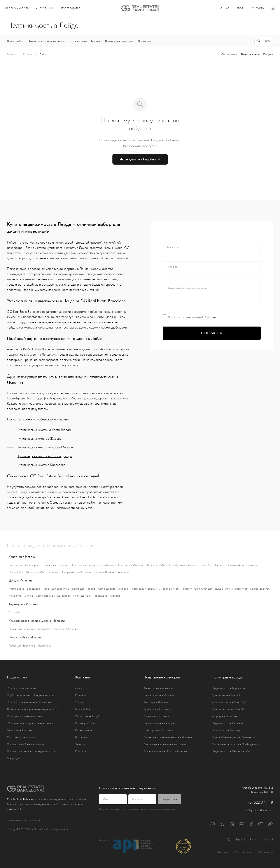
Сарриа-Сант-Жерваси (76, 572)
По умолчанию (250, 54)
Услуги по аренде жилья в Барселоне (29, 702)
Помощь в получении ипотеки (25, 716)
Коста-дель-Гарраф (84, 565)
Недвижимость (17, 8)
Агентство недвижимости (158, 688)
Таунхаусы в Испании (156, 716)
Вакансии (81, 737)
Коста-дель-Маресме (131, 565)
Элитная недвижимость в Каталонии (165, 744)
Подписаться (169, 799)
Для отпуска (145, 41)
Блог (240, 8)
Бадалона (54, 572)
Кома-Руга (206, 565)
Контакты (257, 8)
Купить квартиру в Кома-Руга (229, 702)
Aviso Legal (223, 852)
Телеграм (81, 744)
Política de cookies (244, 852)
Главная (12, 54)
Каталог (28, 54)
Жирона (123, 589)
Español (240, 839)
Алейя (229, 589)
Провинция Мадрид (66, 629)
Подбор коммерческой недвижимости (30, 695)
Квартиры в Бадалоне (225, 716)
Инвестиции (45, 8)
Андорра (123, 572)
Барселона (15, 565)
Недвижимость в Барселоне (228, 688)
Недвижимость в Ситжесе (227, 723)
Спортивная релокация (21, 737)
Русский (268, 839)
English (254, 839)
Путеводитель (72, 8)
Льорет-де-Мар (157, 565)
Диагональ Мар (36, 572)
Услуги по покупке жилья (22, 688)
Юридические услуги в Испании (24, 820)
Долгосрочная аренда (119, 41)
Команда (80, 695)
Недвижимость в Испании (159, 695)
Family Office (83, 709)
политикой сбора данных (205, 317)
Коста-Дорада (107, 565)
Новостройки (15, 41)
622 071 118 (261, 802)
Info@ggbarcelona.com (258, 810)
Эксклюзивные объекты (85, 41)
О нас (225, 8)
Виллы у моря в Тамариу (226, 730)
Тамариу (186, 589)
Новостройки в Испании (158, 730)
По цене (268, 54)
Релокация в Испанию (20, 730)
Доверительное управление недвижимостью (34, 709)
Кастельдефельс (260, 589)
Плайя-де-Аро (235, 565)
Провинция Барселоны (56, 565)
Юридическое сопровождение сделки (30, 723)
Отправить (212, 333)
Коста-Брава (32, 565)
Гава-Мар (241, 589)
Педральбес (16, 572)
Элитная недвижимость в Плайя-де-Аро (235, 744)
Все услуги (13, 758)
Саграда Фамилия (104, 572)
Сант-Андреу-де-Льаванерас (53, 596)
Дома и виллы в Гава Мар (227, 695)
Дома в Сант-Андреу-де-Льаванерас (234, 737)
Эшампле (252, 565)
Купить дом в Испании (157, 709)
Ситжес (220, 565)
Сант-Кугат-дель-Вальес (183, 565)
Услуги (79, 702)
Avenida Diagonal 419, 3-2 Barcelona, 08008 (257, 790)
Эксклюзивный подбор (89, 716)
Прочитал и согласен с (190, 317)
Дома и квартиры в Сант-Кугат (230, 709)
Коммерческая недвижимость (47, 41)
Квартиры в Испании (156, 702)
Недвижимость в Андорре (159, 723)
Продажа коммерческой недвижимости (31, 751)
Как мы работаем (86, 723)
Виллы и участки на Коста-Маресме (165, 751)
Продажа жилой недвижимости (26, 744)
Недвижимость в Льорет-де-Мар (232, 751)
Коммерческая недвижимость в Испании (168, 737)
